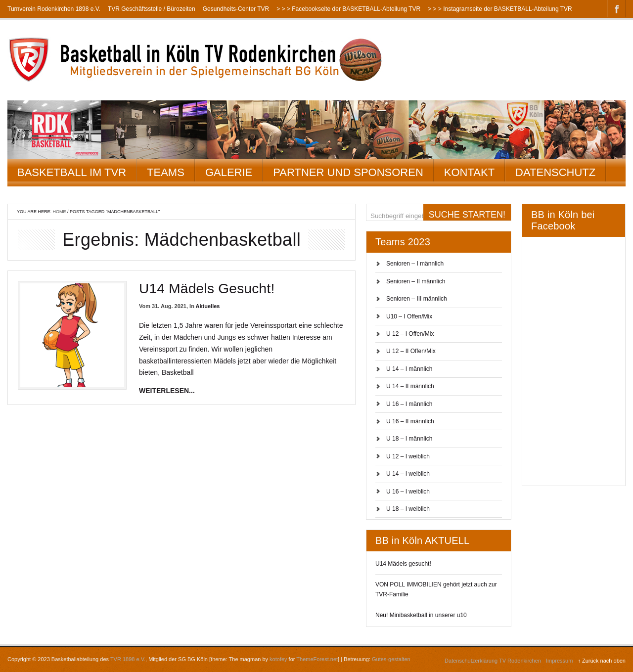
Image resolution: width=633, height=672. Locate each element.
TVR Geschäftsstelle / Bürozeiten (152, 9)
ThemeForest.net (317, 659)
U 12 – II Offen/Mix (411, 351)
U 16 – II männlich (410, 421)
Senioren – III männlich (417, 299)
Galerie (229, 172)
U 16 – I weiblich (408, 492)
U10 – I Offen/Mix (409, 316)
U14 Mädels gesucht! (207, 289)
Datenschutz (555, 172)
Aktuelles (208, 306)
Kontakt (469, 172)
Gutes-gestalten (391, 659)
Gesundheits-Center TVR (236, 9)
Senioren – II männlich (416, 281)
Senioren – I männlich (415, 264)
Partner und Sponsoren (348, 172)
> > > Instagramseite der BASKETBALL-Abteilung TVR (500, 9)
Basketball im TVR (72, 172)
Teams (166, 172)
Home (60, 212)
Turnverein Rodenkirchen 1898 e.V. (54, 9)
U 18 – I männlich (409, 439)
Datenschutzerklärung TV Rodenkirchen (493, 661)
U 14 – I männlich (409, 369)
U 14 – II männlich (410, 386)
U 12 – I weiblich (408, 456)
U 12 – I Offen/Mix (410, 334)
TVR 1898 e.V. (128, 659)
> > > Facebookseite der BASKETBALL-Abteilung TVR (348, 9)
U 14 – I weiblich (408, 474)
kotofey (278, 659)
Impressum (559, 661)
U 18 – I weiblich (408, 509)
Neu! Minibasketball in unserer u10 (421, 615)
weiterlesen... (167, 391)
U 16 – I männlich (409, 404)
